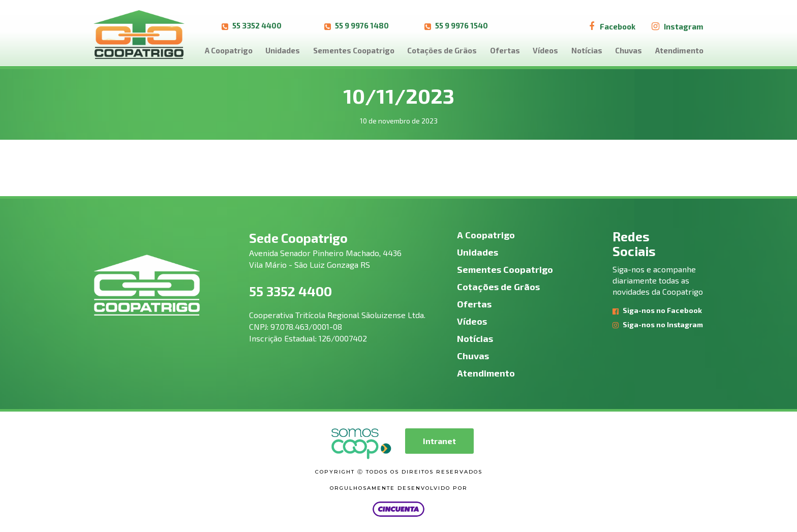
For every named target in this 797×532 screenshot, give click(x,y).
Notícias (587, 50)
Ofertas (505, 50)
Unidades (283, 50)
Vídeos (545, 50)
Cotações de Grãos (442, 50)
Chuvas (629, 50)
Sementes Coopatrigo (354, 50)
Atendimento (679, 50)
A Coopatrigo (229, 50)
